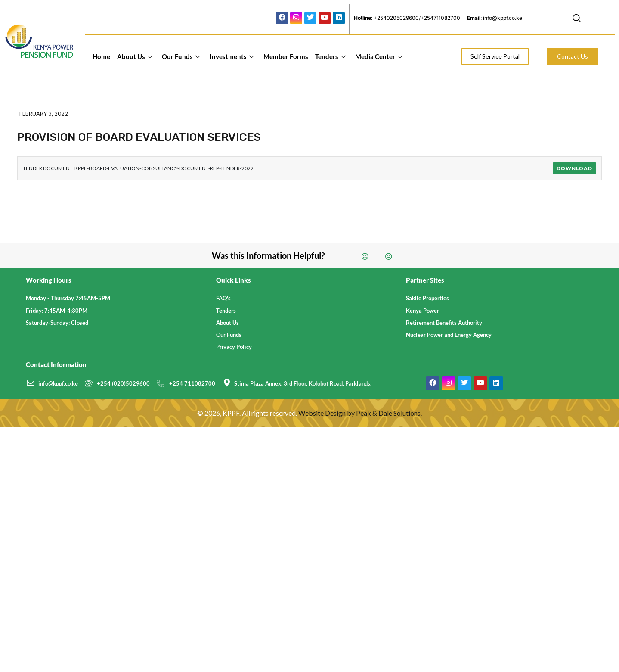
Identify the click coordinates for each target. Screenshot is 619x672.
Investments (232, 56)
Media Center (379, 56)
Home (101, 56)
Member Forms (286, 56)
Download (574, 168)
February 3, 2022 (44, 114)
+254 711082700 (192, 383)
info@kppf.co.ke (58, 383)
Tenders (330, 56)
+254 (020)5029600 (123, 383)
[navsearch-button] (577, 19)
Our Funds (181, 56)
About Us (135, 56)
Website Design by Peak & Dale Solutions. (360, 413)
